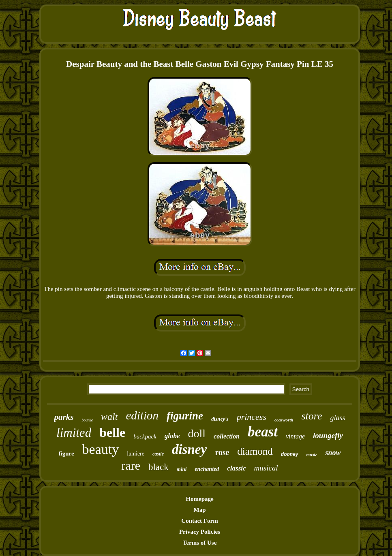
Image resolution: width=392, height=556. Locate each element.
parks (64, 417)
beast (263, 432)
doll (197, 433)
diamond (255, 451)
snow (333, 453)
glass (338, 418)
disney (189, 449)
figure (66, 453)
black (159, 467)
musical (266, 468)
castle (158, 454)
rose (222, 452)
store (312, 416)
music (312, 455)
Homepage (199, 499)
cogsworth (284, 420)
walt (109, 417)
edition (142, 415)
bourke (87, 420)
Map (200, 510)
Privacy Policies (200, 532)
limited (74, 433)
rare (131, 465)
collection (227, 436)
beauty (101, 449)
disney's (220, 419)
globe (172, 436)
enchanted (207, 469)
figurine (185, 416)
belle (112, 432)
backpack (145, 436)
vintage (295, 436)
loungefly (328, 435)
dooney (290, 454)
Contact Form (199, 521)
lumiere (136, 454)
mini (182, 469)
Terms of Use (200, 543)
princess (252, 417)
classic (236, 468)
